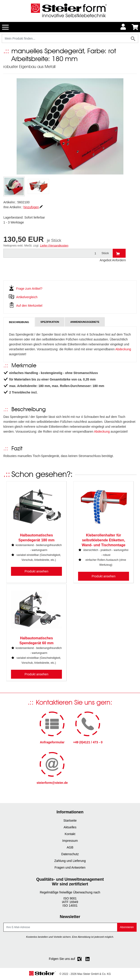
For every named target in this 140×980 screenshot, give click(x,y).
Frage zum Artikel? (29, 289)
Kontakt (70, 834)
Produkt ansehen (37, 571)
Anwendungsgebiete (85, 322)
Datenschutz (70, 854)
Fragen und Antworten (70, 867)
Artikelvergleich (27, 297)
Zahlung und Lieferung (70, 861)
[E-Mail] (60, 927)
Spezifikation (50, 322)
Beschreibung (19, 322)
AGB (70, 847)
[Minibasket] (135, 27)
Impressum (70, 841)
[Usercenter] (123, 27)
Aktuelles (70, 827)
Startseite (70, 821)
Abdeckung (123, 349)
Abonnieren (127, 927)
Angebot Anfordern (113, 260)
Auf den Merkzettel (29, 306)
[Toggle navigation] (5, 27)
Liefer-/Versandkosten (54, 246)
